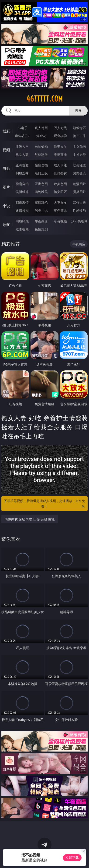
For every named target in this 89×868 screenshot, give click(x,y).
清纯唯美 (41, 192)
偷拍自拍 (41, 165)
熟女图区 (60, 192)
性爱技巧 (79, 210)
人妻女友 (60, 202)
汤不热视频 (79, 221)
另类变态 (79, 173)
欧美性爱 (79, 165)
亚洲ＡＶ (22, 146)
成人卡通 (60, 165)
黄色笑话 (60, 210)
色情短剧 (41, 229)
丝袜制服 (41, 154)
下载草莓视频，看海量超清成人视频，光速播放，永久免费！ (44, 504)
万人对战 (60, 128)
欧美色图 (60, 184)
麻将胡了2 (22, 136)
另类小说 (41, 210)
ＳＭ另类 (79, 154)
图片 (6, 187)
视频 (6, 150)
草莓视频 (60, 221)
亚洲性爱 (22, 165)
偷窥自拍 (22, 184)
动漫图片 (79, 184)
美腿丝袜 (22, 192)
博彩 (6, 131)
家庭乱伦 (41, 202)
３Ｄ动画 (79, 146)
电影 (6, 169)
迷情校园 (22, 210)
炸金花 (41, 136)
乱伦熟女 (60, 173)
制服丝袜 (22, 173)
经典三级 (41, 173)
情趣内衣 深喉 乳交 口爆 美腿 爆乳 (30, 519)
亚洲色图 (41, 184)
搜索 (78, 111)
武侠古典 (79, 202)
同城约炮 (22, 221)
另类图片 (79, 192)
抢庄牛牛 (79, 136)
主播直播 (60, 154)
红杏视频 (22, 229)
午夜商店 (41, 221)
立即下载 (72, 858)
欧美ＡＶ (60, 146)
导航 (6, 225)
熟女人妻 (22, 154)
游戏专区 (79, 128)
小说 (6, 206)
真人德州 (41, 128)
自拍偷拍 (41, 146)
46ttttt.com (44, 99)
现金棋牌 (60, 136)
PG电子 (22, 128)
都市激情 (22, 202)
